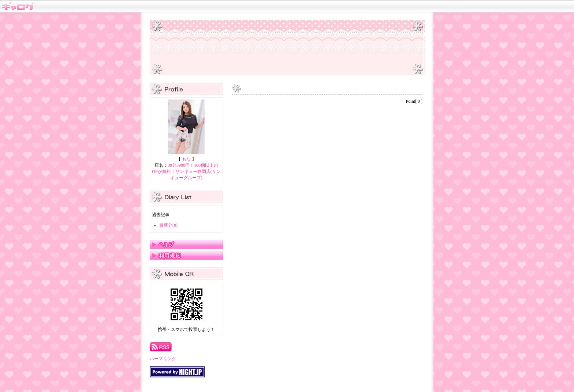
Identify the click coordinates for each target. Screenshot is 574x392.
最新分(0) (168, 225)
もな (186, 159)
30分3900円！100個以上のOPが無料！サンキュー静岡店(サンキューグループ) (186, 171)
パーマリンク (163, 359)
